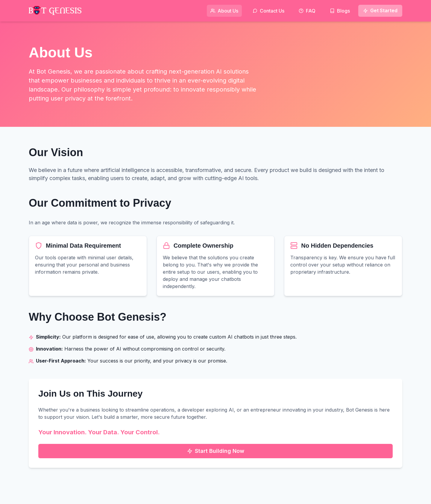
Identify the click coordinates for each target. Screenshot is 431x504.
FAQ (307, 11)
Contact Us (268, 11)
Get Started (380, 10)
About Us (224, 11)
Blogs (340, 11)
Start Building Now (216, 451)
